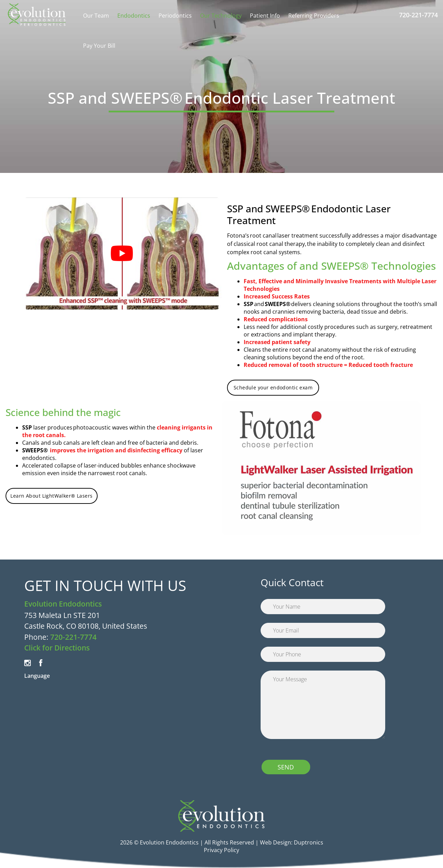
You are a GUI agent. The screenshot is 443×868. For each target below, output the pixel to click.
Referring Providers (314, 16)
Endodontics (134, 16)
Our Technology (221, 16)
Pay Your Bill (99, 46)
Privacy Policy (221, 850)
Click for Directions (57, 648)
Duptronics (309, 842)
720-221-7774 (418, 15)
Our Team (96, 16)
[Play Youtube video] (122, 253)
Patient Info (265, 16)
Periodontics (175, 16)
